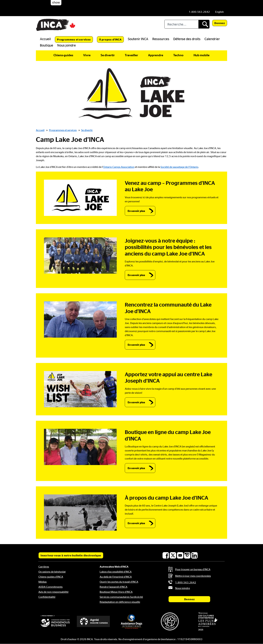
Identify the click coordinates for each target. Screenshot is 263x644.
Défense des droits (187, 39)
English (219, 12)
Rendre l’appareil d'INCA (113, 587)
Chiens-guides (63, 55)
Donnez (220, 23)
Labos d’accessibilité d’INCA (116, 572)
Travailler (131, 55)
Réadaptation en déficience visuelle (120, 602)
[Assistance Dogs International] (131, 621)
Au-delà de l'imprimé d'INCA (116, 577)
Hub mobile (202, 55)
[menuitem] (219, 12)
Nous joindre (67, 45)
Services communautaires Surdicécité (121, 597)
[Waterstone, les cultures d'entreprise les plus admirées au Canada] (208, 621)
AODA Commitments (50, 587)
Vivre (87, 55)
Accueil (45, 39)
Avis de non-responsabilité (53, 592)
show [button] (56, 2)
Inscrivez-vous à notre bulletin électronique (71, 555)
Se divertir (108, 55)
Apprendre (156, 55)
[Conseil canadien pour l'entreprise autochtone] (55, 621)
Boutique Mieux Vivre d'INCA (116, 592)
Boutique (47, 45)
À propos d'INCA (110, 39)
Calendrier (212, 39)
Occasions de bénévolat (52, 572)
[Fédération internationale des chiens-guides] (170, 621)
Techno (178, 55)
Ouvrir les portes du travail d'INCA (119, 582)
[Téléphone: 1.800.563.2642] (199, 12)
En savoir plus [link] (136, 211)
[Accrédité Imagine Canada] (93, 622)
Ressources (161, 39)
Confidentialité (47, 597)
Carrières (44, 567)
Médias (43, 582)
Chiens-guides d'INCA (51, 577)
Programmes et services (74, 39)
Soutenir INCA (138, 39)
